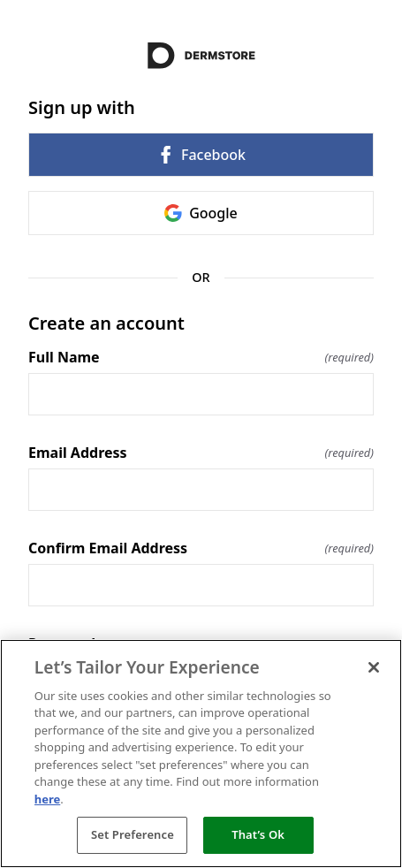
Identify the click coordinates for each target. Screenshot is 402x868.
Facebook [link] (201, 155)
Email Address (201, 453)
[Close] (374, 667)
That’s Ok (258, 834)
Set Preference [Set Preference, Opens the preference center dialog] (133, 834)
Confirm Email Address (201, 548)
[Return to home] (201, 56)
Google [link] (201, 213)
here (48, 799)
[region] (201, 754)
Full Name (201, 357)
